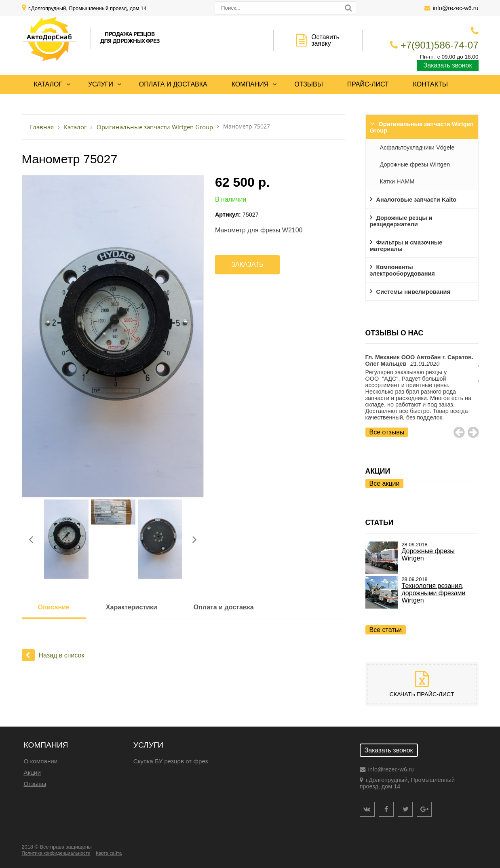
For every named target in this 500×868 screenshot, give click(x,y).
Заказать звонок (448, 65)
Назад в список (53, 655)
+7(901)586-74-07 (440, 45)
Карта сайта (109, 853)
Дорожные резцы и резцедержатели (401, 221)
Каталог (48, 84)
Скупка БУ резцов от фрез (171, 761)
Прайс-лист (368, 84)
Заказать (247, 264)
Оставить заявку (325, 40)
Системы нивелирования (413, 292)
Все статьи (386, 630)
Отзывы (309, 84)
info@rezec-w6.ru (456, 8)
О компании (41, 761)
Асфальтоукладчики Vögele (417, 147)
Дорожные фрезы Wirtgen (415, 164)
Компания (250, 84)
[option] (422, 395)
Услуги (101, 84)
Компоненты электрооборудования (402, 270)
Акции (32, 772)
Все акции (385, 484)
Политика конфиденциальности (56, 853)
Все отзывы (387, 432)
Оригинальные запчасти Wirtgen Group (422, 127)
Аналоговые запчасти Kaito (417, 200)
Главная (42, 127)
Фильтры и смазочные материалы (406, 246)
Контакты (430, 84)
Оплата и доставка (173, 84)
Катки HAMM (397, 181)
